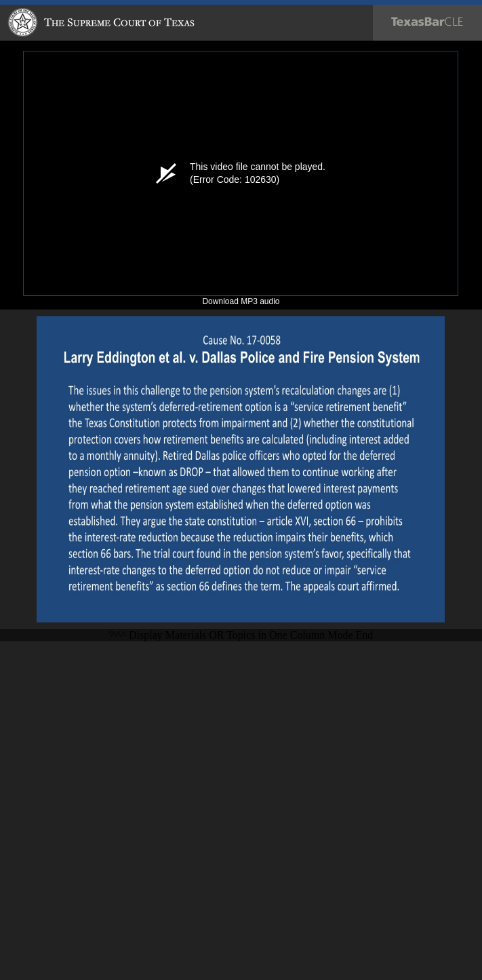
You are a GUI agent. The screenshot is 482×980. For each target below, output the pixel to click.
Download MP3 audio (241, 301)
